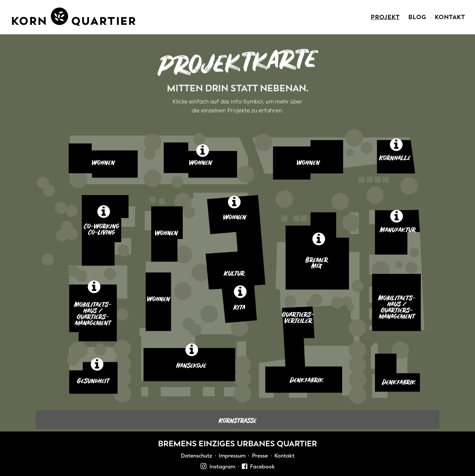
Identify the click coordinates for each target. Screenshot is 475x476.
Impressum (232, 456)
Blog (417, 18)
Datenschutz (196, 456)
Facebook (258, 467)
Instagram (218, 467)
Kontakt (450, 18)
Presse (260, 456)
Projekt (385, 18)
